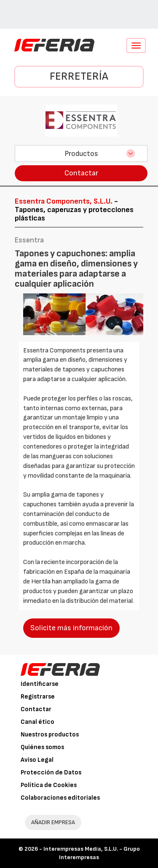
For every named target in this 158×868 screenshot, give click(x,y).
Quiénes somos (42, 747)
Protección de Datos (51, 773)
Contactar (81, 173)
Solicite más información (71, 628)
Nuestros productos (50, 735)
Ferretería (79, 77)
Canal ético (37, 722)
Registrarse (38, 697)
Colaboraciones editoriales (60, 798)
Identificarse (40, 684)
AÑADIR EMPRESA (53, 822)
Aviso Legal (37, 760)
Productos (81, 154)
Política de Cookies (49, 785)
